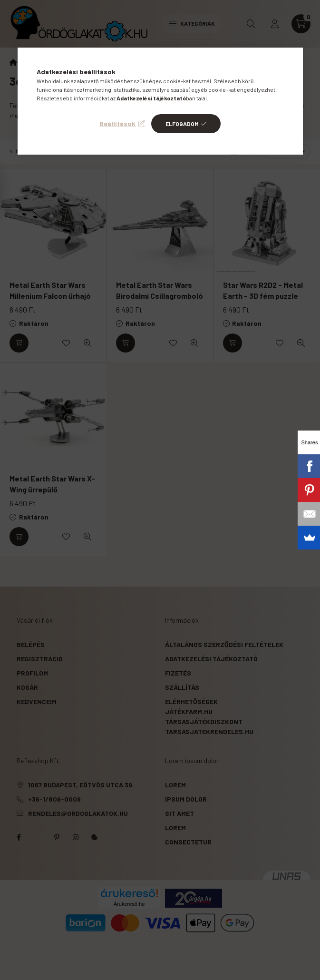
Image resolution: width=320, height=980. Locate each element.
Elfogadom (182, 124)
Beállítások (117, 123)
